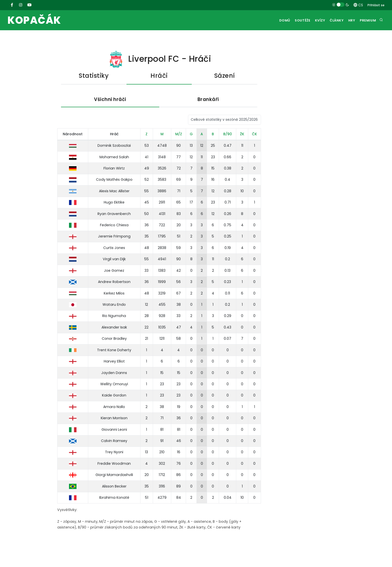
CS (358, 5)
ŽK (242, 134)
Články (332, 20)
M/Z (179, 134)
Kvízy (313, 20)
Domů (275, 20)
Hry (349, 20)
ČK (254, 134)
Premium (367, 20)
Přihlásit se (376, 5)
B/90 (228, 134)
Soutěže (294, 20)
